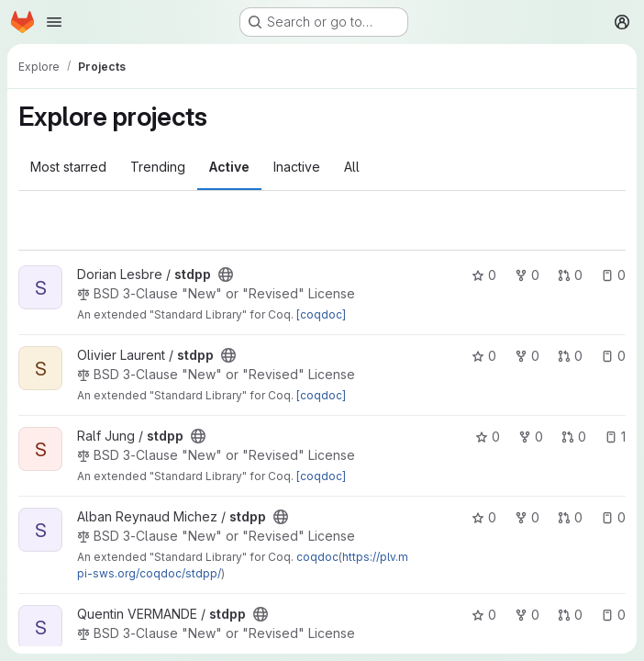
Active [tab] (229, 167)
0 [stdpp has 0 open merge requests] (570, 275)
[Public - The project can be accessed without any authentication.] (226, 274)
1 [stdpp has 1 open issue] (615, 437)
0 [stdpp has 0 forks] (527, 275)
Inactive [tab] (297, 167)
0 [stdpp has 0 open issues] (613, 275)
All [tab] (352, 167)
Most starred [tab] (68, 167)
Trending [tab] (158, 167)
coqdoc (317, 557)
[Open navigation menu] (54, 22)
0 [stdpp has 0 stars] (484, 275)
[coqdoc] (321, 314)
